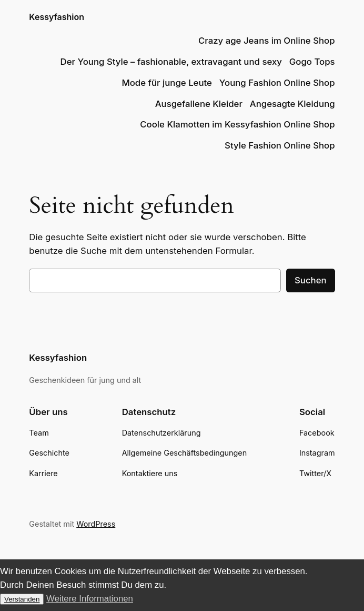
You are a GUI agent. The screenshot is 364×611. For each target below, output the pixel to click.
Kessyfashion (57, 17)
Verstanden (22, 599)
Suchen (311, 280)
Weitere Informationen (90, 599)
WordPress (96, 524)
